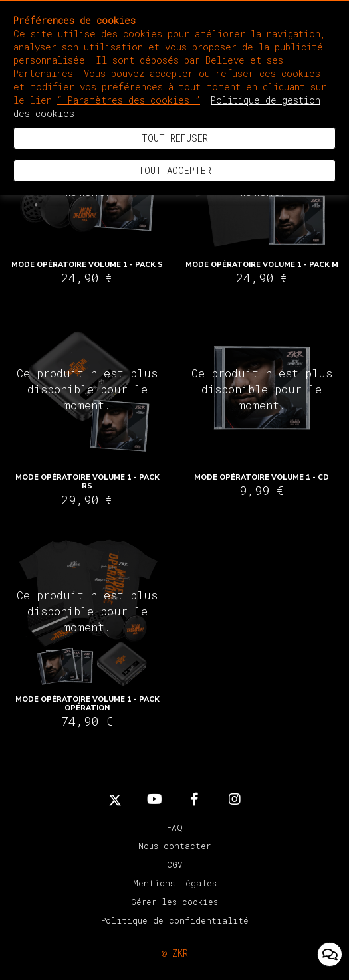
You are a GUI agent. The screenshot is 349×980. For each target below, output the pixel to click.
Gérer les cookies (174, 902)
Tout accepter (175, 170)
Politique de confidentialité (175, 920)
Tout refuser (175, 138)
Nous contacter (174, 846)
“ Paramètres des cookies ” (129, 100)
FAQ (175, 827)
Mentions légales (175, 883)
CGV (175, 864)
